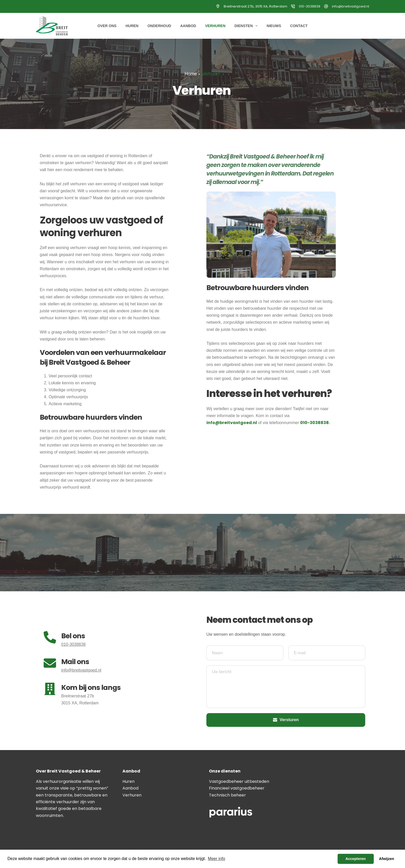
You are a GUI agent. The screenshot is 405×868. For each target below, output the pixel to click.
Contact (299, 26)
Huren (132, 26)
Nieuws (274, 26)
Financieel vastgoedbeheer (237, 788)
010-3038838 (310, 6)
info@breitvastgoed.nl (351, 6)
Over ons (107, 26)
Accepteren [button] (355, 859)
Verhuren (215, 26)
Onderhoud (159, 26)
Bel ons (73, 636)
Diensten (247, 26)
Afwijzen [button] (386, 859)
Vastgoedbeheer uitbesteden (239, 781)
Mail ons (75, 662)
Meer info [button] (217, 859)
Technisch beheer (227, 795)
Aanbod (188, 26)
